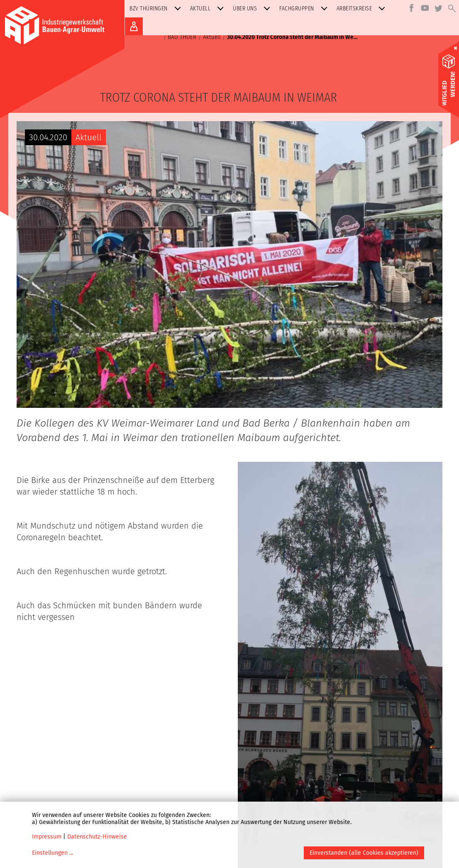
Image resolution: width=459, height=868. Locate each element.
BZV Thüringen (157, 9)
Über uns (253, 9)
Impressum (47, 837)
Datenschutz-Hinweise (97, 837)
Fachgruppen (305, 9)
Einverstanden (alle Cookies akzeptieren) (364, 853)
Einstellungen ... (52, 853)
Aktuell (209, 9)
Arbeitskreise (363, 9)
